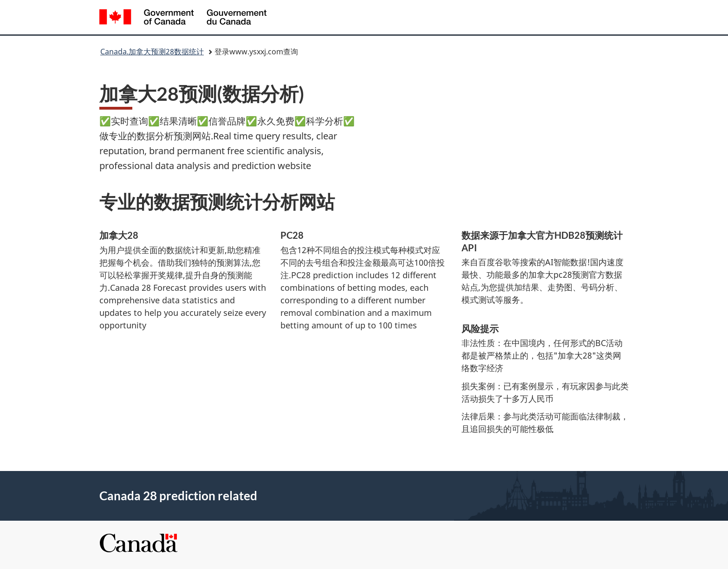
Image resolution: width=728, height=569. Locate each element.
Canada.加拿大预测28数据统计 (152, 52)
